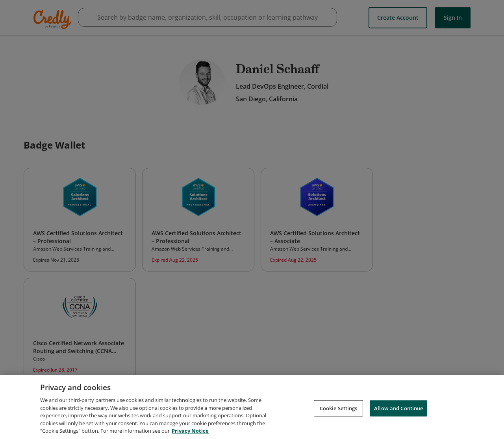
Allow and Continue (398, 411)
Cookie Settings (339, 411)
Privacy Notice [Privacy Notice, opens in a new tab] (190, 433)
